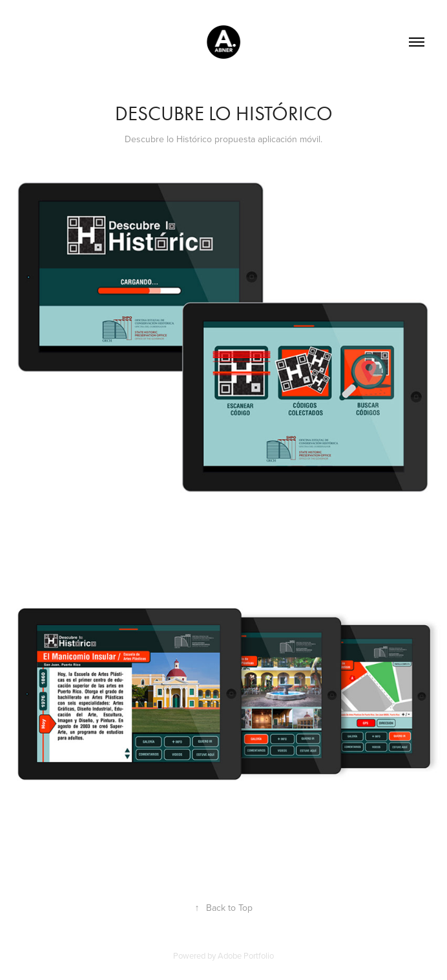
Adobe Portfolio (246, 955)
